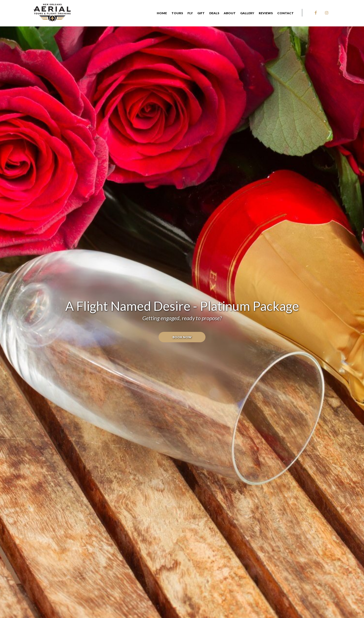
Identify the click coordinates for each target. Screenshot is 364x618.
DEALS (214, 13)
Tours (177, 13)
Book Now (182, 337)
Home (162, 13)
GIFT (201, 13)
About (230, 13)
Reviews (266, 13)
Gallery (247, 13)
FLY (190, 13)
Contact (285, 13)
